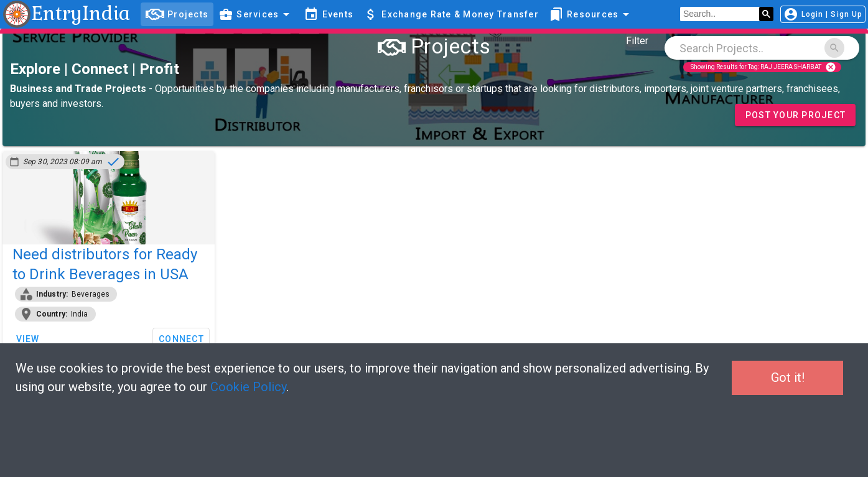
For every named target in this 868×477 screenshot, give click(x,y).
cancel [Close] (831, 67)
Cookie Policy (248, 387)
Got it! (788, 377)
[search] (720, 14)
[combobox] (762, 48)
